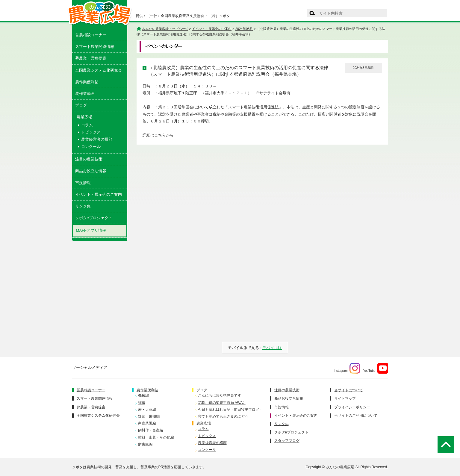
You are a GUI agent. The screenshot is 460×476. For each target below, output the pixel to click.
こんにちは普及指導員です (220, 395)
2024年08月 (244, 29)
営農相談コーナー (91, 35)
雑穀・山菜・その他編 (156, 437)
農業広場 (204, 423)
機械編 (143, 395)
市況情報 (83, 183)
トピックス (91, 132)
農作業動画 (85, 94)
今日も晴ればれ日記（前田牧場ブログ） (230, 410)
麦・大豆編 (147, 410)
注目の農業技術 (89, 159)
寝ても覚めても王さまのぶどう (223, 416)
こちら (160, 135)
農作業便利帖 (87, 82)
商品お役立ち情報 (91, 171)
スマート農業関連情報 (95, 47)
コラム (87, 125)
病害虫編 (145, 444)
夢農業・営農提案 (91, 58)
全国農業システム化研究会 (99, 70)
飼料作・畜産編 (151, 430)
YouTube (376, 368)
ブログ (81, 105)
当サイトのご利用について (356, 416)
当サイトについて (349, 390)
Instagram (347, 368)
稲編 (142, 403)
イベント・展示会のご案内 (99, 194)
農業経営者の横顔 (97, 139)
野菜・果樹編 (149, 416)
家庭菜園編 (147, 423)
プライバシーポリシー (352, 407)
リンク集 (83, 206)
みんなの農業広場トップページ (165, 29)
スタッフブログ (287, 441)
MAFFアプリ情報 (91, 230)
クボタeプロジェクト (94, 218)
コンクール (91, 147)
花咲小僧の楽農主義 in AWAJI (222, 403)
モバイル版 (272, 348)
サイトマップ (345, 398)
